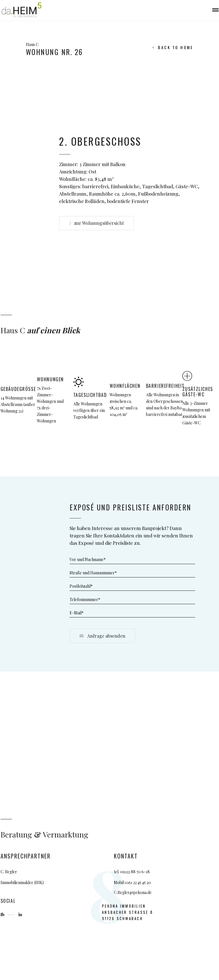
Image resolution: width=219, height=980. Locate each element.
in (20, 914)
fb (3, 914)
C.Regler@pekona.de (133, 892)
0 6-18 (144, 872)
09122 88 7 (129, 872)
